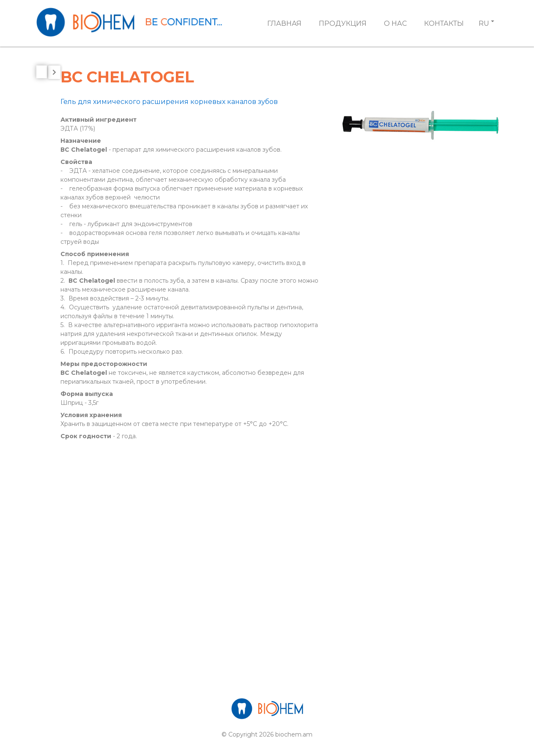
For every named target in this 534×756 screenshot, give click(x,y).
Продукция (343, 23)
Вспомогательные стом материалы (95, 127)
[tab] (101, 127)
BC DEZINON (77, 337)
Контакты (444, 23)
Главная (284, 23)
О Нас (395, 23)
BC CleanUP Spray (86, 315)
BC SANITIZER (79, 424)
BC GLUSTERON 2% (89, 359)
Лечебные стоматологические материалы (100, 201)
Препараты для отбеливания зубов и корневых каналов (100, 162)
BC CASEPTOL (80, 293)
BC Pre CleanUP (82, 403)
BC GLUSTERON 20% (91, 381)
